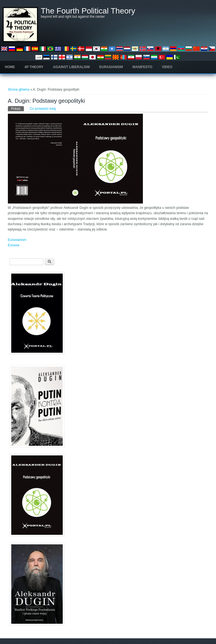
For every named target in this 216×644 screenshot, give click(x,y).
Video (167, 67)
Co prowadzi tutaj (43, 109)
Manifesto (142, 67)
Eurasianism (111, 67)
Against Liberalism (71, 67)
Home (10, 67)
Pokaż (18, 108)
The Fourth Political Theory (88, 11)
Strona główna (19, 90)
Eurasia (14, 245)
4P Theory (34, 67)
